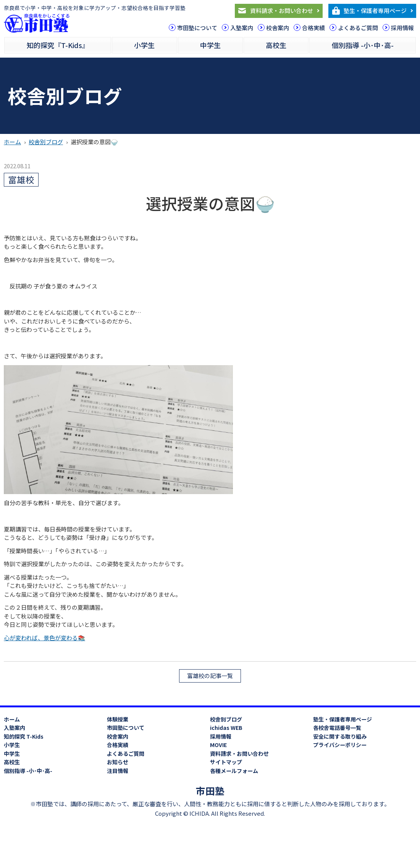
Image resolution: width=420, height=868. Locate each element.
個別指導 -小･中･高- (363, 45)
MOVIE (218, 745)
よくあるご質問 (358, 28)
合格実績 (313, 28)
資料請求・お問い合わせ (282, 10)
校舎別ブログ (46, 142)
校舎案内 (278, 28)
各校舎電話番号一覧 (337, 728)
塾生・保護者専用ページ (375, 10)
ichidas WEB (226, 728)
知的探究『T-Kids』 (58, 45)
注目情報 (118, 771)
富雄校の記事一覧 (210, 676)
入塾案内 (242, 28)
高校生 (276, 45)
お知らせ (118, 762)
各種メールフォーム (234, 771)
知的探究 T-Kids (24, 736)
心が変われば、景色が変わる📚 (44, 638)
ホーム (12, 142)
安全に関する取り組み (340, 736)
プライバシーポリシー (340, 745)
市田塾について (197, 28)
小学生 (144, 45)
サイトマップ (226, 762)
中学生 (210, 45)
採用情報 (402, 28)
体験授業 (118, 719)
